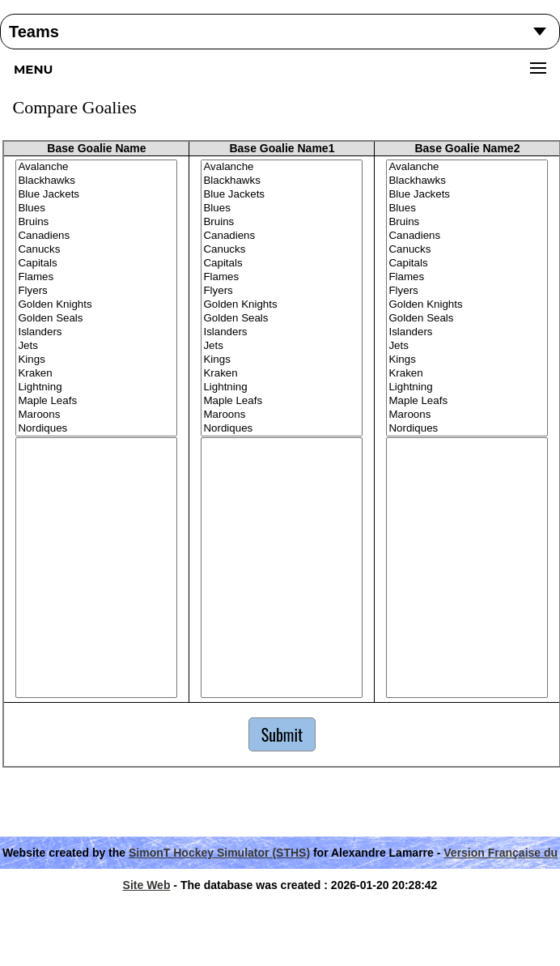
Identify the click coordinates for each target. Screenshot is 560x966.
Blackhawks (96, 181)
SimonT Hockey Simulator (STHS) (219, 853)
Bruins (96, 222)
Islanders (96, 332)
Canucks (96, 250)
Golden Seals (96, 319)
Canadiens (96, 236)
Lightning (96, 387)
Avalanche (96, 167)
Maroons (96, 415)
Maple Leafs (96, 401)
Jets (96, 346)
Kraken (96, 374)
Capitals (96, 264)
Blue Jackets (96, 195)
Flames (96, 277)
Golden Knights (96, 305)
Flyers (96, 291)
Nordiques (96, 429)
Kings (96, 360)
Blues (96, 209)
